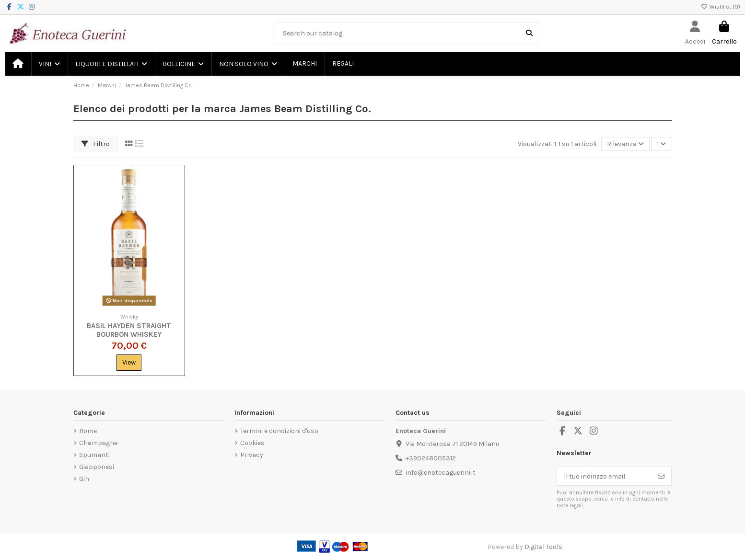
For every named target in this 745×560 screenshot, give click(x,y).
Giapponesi (97, 467)
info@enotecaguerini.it (441, 473)
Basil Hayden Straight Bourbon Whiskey (129, 330)
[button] (49, 64)
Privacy (252, 455)
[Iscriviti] (661, 476)
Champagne (98, 443)
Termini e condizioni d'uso (279, 431)
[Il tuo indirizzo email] (604, 476)
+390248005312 (431, 458)
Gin (84, 479)
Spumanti (94, 455)
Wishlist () (721, 7)
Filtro (96, 144)
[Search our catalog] (529, 33)
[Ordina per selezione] (625, 144)
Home (88, 431)
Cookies (252, 443)
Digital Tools (543, 547)
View (129, 362)
